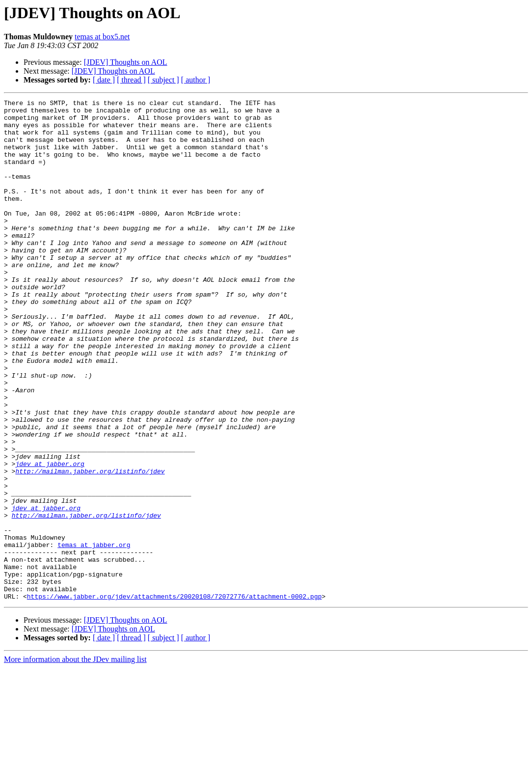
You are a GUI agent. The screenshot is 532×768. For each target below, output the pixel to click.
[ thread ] (131, 80)
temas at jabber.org (94, 634)
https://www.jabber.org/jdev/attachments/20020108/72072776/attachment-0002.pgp (174, 696)
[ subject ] (163, 80)
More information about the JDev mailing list (75, 759)
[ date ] (104, 80)
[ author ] (196, 80)
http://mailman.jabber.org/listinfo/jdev (90, 546)
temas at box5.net (102, 37)
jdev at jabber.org (50, 537)
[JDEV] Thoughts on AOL (126, 62)
